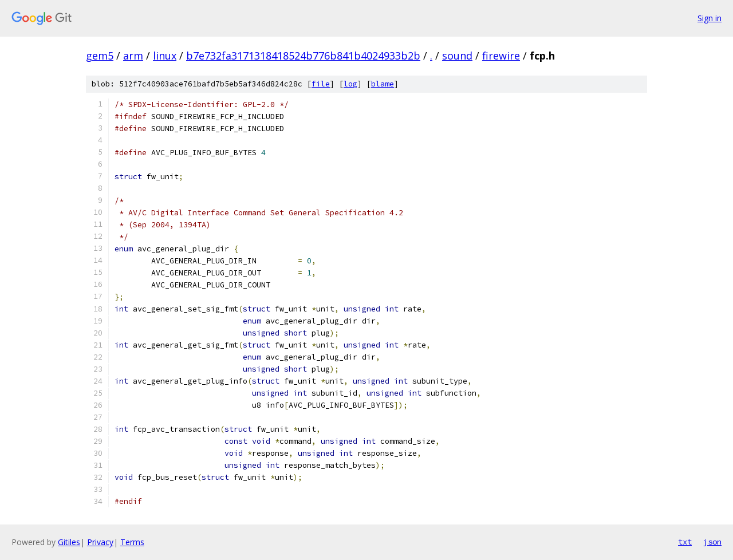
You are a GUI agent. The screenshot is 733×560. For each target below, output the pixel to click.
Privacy (100, 542)
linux (165, 56)
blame (383, 84)
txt (685, 542)
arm (133, 56)
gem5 (100, 56)
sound (457, 56)
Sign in (710, 18)
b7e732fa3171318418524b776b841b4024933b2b (303, 56)
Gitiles (69, 542)
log (350, 84)
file (321, 84)
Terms (132, 542)
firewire (501, 56)
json (712, 542)
